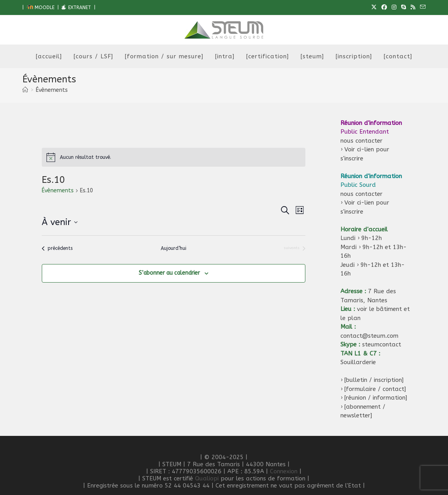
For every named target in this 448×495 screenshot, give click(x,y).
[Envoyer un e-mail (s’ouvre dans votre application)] (422, 7)
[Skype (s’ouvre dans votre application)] (403, 7)
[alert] (173, 157)
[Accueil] (25, 90)
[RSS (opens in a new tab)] (413, 7)
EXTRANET (76, 7)
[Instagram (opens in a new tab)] (394, 7)
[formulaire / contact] (375, 389)
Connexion (284, 471)
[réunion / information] (376, 398)
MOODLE (41, 7)
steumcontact (382, 344)
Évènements (52, 90)
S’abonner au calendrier (169, 273)
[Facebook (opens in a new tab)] (384, 7)
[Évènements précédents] (57, 248)
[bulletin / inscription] (374, 380)
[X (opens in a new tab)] (374, 7)
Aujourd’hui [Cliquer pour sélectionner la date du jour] (174, 248)
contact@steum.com (369, 336)
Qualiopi (207, 478)
